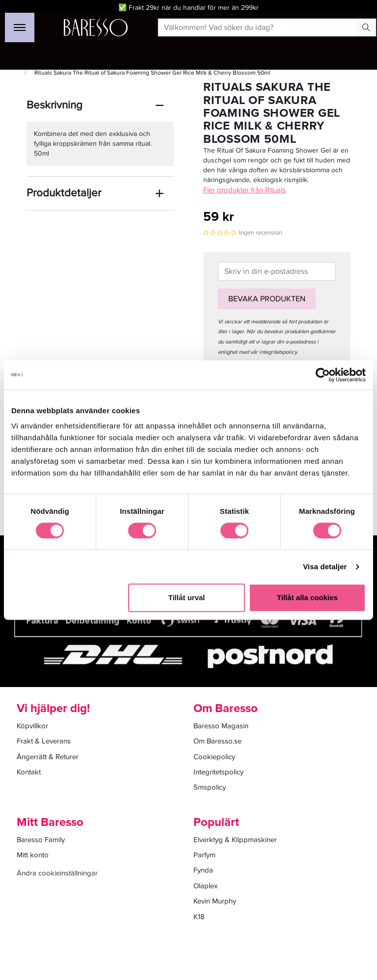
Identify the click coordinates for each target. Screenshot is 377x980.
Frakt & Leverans (44, 741)
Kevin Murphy (215, 901)
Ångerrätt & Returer (48, 757)
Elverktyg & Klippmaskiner (235, 840)
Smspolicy (210, 787)
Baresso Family (41, 840)
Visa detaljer (325, 567)
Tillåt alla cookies (307, 597)
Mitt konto (33, 855)
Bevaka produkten (267, 299)
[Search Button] (366, 27)
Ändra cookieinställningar (57, 873)
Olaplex (205, 886)
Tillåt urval (187, 597)
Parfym (204, 855)
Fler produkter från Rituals (244, 190)
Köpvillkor (32, 726)
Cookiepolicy (214, 757)
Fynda (203, 870)
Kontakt (29, 772)
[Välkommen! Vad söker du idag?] (257, 27)
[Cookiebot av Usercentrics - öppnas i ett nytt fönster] (323, 375)
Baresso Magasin (221, 726)
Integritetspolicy (218, 772)
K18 (199, 917)
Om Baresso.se (217, 741)
